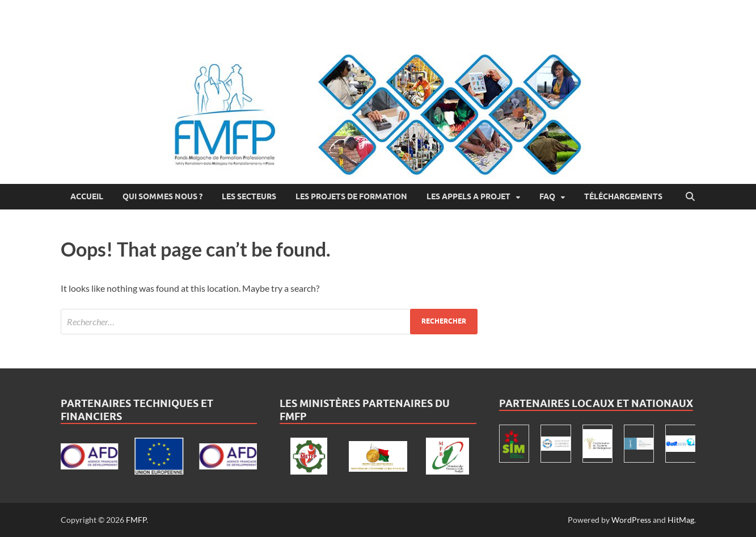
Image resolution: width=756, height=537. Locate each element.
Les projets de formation (351, 196)
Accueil (87, 196)
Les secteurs (249, 196)
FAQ (547, 196)
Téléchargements (623, 196)
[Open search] (690, 197)
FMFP (136, 520)
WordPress (631, 520)
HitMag (681, 520)
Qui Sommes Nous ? (162, 196)
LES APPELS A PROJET (468, 196)
